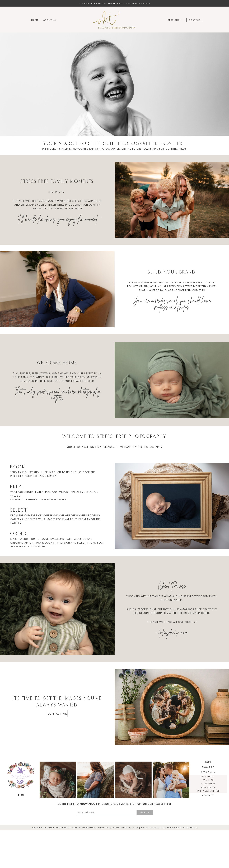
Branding (208, 776)
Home (35, 20)
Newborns (208, 787)
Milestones (208, 784)
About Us (50, 20)
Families (208, 780)
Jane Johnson (189, 828)
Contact (195, 20)
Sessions (174, 20)
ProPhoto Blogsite (153, 828)
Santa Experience (208, 791)
